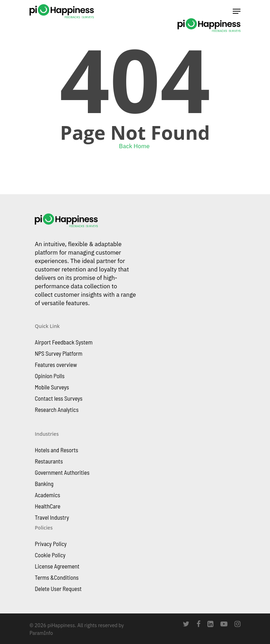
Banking (44, 484)
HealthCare (48, 506)
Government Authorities (62, 472)
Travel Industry (52, 517)
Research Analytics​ (57, 409)
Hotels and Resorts (56, 450)
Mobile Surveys (52, 387)
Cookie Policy (50, 555)
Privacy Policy (51, 544)
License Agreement (57, 566)
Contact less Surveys (59, 398)
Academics (47, 495)
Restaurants (49, 461)
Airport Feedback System (64, 342)
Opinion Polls (50, 376)
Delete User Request (58, 589)
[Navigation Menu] (237, 11)
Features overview (56, 364)
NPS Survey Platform (59, 353)
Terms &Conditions (57, 577)
